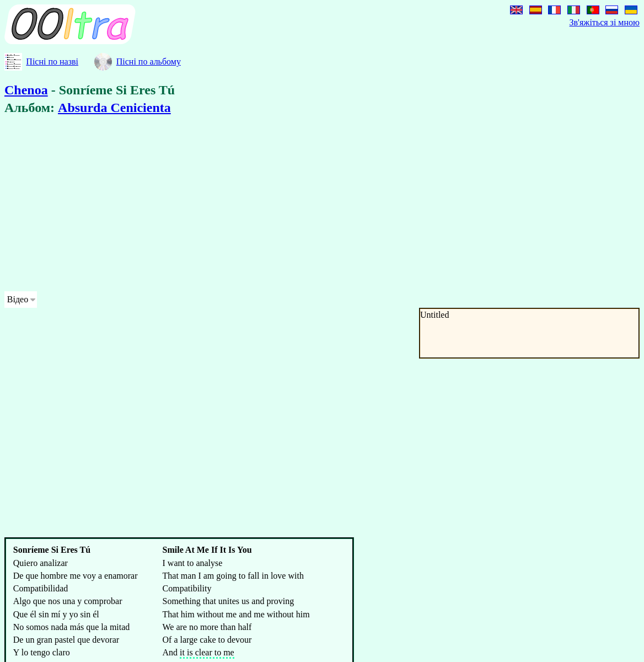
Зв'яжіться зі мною (605, 22)
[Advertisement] (281, 205)
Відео (18, 299)
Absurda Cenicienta (114, 108)
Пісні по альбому (149, 62)
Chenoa (26, 90)
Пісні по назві (52, 62)
